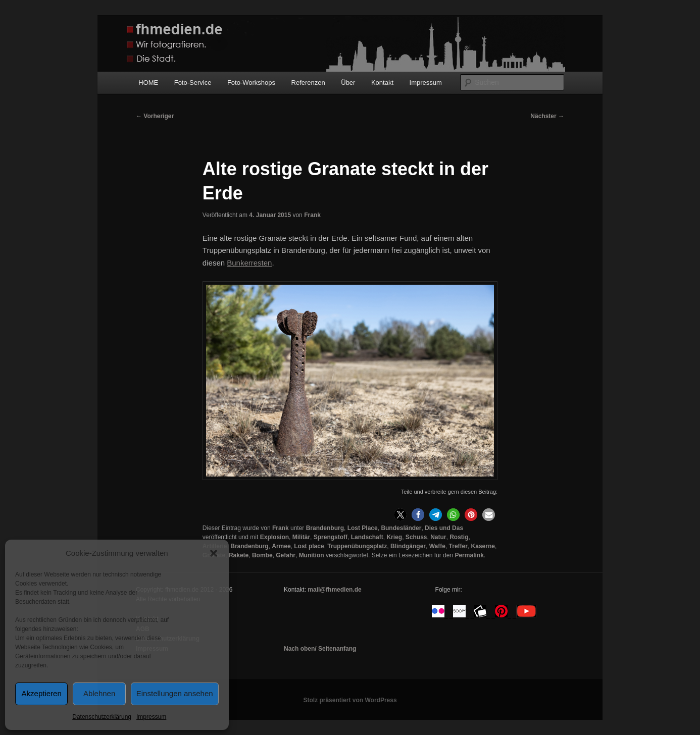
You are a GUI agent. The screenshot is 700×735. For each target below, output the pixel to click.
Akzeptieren (42, 693)
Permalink (469, 555)
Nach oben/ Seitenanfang (320, 649)
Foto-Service (193, 83)
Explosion (274, 537)
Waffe (437, 546)
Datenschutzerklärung (102, 717)
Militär (301, 537)
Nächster (547, 116)
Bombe (262, 555)
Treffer (458, 546)
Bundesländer (401, 528)
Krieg (394, 537)
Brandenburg (325, 528)
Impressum (151, 717)
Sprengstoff (331, 537)
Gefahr (286, 555)
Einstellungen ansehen (175, 693)
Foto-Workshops (251, 83)
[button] (214, 553)
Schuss (416, 537)
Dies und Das (444, 528)
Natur (438, 537)
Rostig (459, 537)
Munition (312, 555)
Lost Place (363, 528)
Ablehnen (99, 693)
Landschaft (367, 537)
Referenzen (308, 83)
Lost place (309, 546)
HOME (148, 83)
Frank (312, 215)
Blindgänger (408, 546)
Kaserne (483, 546)
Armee (281, 546)
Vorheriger (155, 116)
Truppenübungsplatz (357, 546)
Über (348, 83)
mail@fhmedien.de (334, 590)
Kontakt (382, 83)
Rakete (239, 555)
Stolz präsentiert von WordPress (350, 700)
